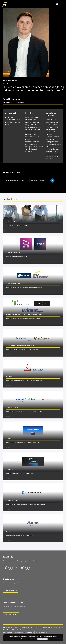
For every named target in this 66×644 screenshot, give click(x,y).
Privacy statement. (30, 639)
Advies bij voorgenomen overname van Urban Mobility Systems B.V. (24, 381)
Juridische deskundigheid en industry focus (17, 226)
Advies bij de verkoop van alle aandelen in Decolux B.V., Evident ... (23, 319)
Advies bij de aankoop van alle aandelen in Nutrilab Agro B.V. (22, 350)
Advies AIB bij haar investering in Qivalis (16, 257)
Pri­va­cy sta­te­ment (8, 633)
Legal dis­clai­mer (18, 633)
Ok (42, 639)
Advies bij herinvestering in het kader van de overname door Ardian (24, 411)
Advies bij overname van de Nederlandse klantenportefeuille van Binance (25, 504)
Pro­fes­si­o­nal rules (29, 633)
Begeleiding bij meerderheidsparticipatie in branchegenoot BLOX (23, 442)
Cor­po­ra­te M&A (11, 222)
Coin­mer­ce (10, 438)
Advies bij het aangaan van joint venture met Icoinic (19, 473)
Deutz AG (9, 376)
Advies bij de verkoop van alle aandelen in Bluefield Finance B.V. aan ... (25, 288)
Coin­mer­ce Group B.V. (14, 500)
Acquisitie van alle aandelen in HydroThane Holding (19, 535)
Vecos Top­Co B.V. (12, 407)
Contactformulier (10, 614)
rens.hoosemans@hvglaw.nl (14, 181)
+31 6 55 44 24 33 (37, 181)
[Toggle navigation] (61, 4)
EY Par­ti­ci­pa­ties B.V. (13, 283)
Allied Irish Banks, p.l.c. (14, 252)
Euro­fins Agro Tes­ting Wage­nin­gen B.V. (20, 345)
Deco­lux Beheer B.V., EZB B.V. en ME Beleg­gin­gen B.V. (26, 314)
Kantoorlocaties (10, 591)
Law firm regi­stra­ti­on (41, 633)
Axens (8, 531)
